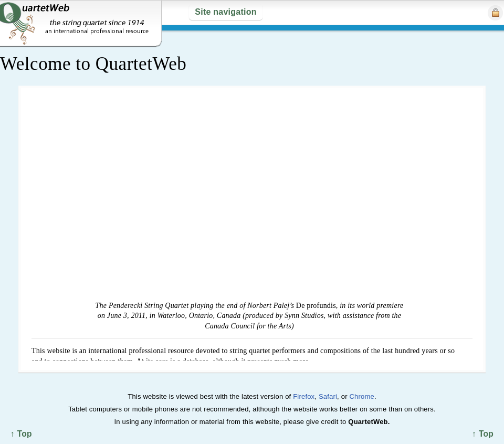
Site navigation (225, 12)
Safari (328, 396)
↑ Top (483, 434)
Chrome (361, 396)
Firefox (304, 396)
